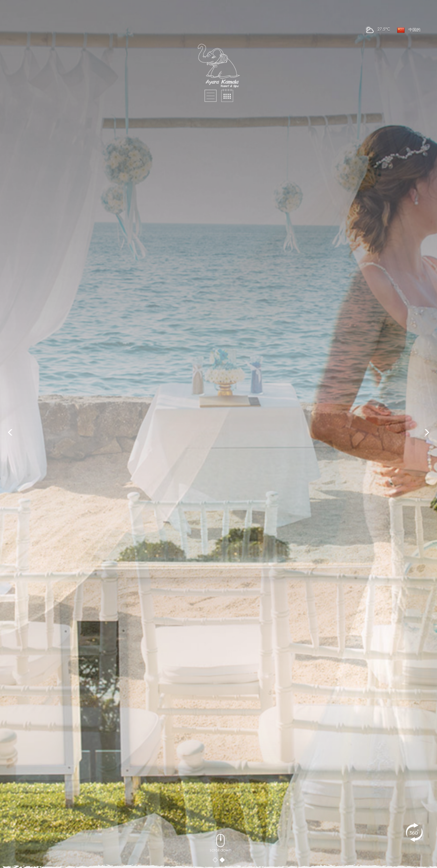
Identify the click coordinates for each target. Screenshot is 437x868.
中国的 (409, 30)
